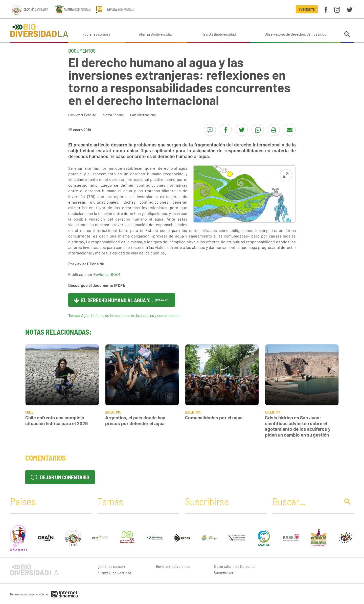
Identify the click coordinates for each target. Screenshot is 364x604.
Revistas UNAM (107, 274)
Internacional (147, 115)
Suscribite (307, 9)
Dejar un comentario (60, 477)
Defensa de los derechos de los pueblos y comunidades (135, 315)
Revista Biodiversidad (219, 34)
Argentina (113, 412)
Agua (85, 315)
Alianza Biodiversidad (156, 34)
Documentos (82, 51)
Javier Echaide (85, 115)
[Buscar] (305, 501)
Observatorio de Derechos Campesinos (295, 34)
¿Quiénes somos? (97, 34)
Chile (29, 412)
